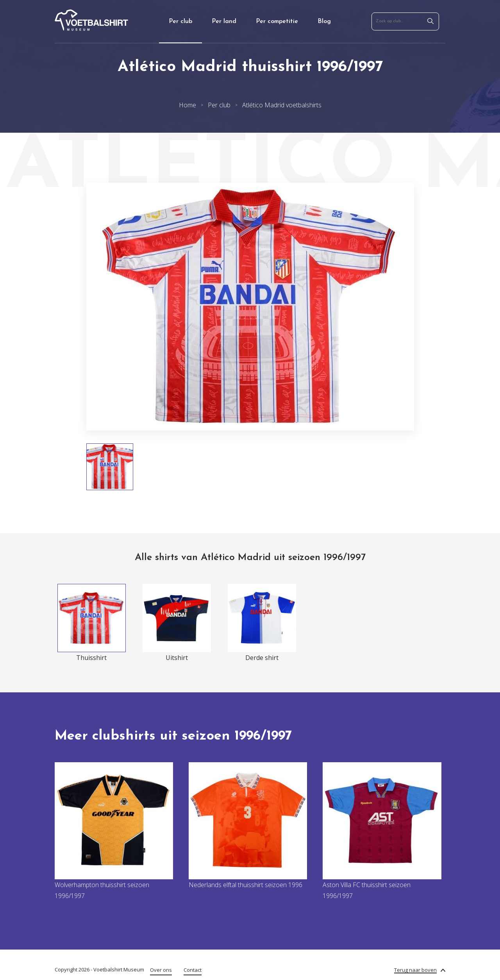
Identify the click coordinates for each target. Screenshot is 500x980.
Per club (180, 21)
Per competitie (277, 21)
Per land (224, 21)
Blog (324, 21)
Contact (193, 970)
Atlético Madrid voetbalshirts (282, 105)
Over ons (161, 970)
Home (187, 105)
